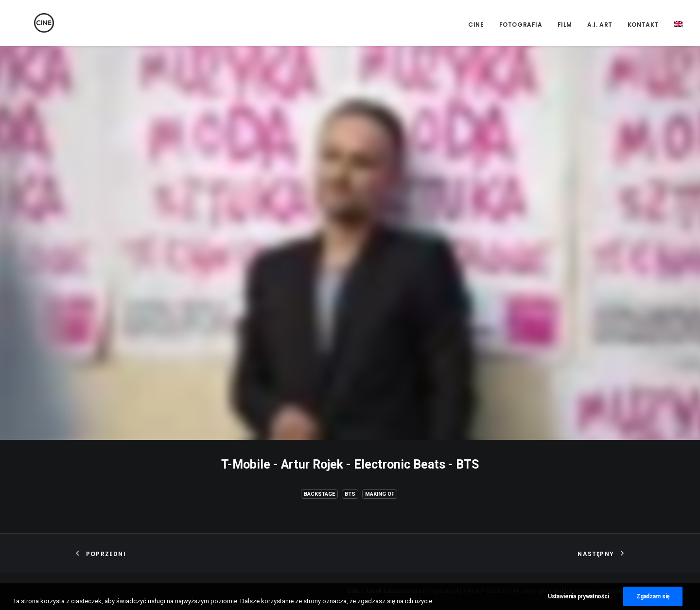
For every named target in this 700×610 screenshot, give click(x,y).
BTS (350, 494)
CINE (476, 25)
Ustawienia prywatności (578, 599)
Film (565, 25)
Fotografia (521, 25)
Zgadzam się (653, 599)
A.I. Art (600, 25)
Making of (380, 494)
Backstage (319, 494)
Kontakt (643, 25)
